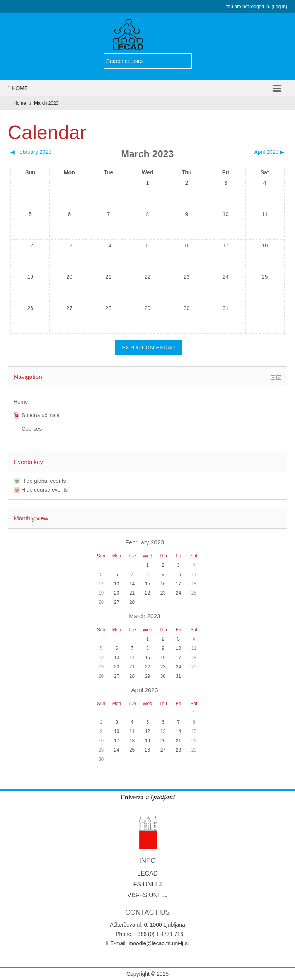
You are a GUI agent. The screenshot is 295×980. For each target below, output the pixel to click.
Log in (279, 7)
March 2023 (46, 103)
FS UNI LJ (148, 884)
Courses (32, 429)
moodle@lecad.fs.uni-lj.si (159, 943)
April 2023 (144, 690)
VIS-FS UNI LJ (147, 895)
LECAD (147, 873)
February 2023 (145, 542)
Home (18, 88)
